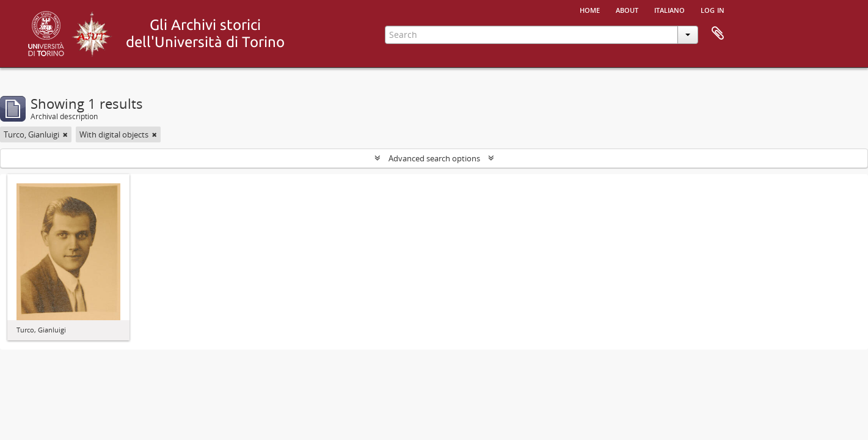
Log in (713, 9)
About (627, 9)
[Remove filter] (65, 134)
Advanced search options (434, 158)
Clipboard (718, 34)
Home (590, 9)
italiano (669, 9)
